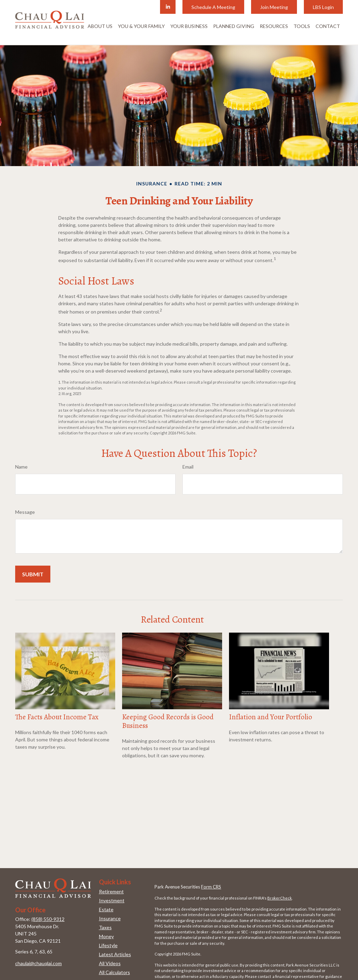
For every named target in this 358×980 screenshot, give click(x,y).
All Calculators (115, 972)
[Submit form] (33, 574)
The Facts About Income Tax (57, 717)
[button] (100, 26)
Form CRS (211, 887)
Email (188, 467)
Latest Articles (115, 954)
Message (25, 512)
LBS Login (323, 7)
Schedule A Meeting (213, 7)
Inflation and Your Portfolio (271, 717)
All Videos (110, 963)
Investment (112, 900)
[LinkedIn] (168, 7)
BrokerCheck (280, 898)
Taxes (105, 927)
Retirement (111, 891)
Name (21, 467)
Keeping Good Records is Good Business (168, 721)
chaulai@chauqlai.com (38, 963)
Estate (106, 909)
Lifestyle (108, 945)
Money (106, 936)
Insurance (110, 918)
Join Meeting (274, 7)
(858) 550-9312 (48, 919)
